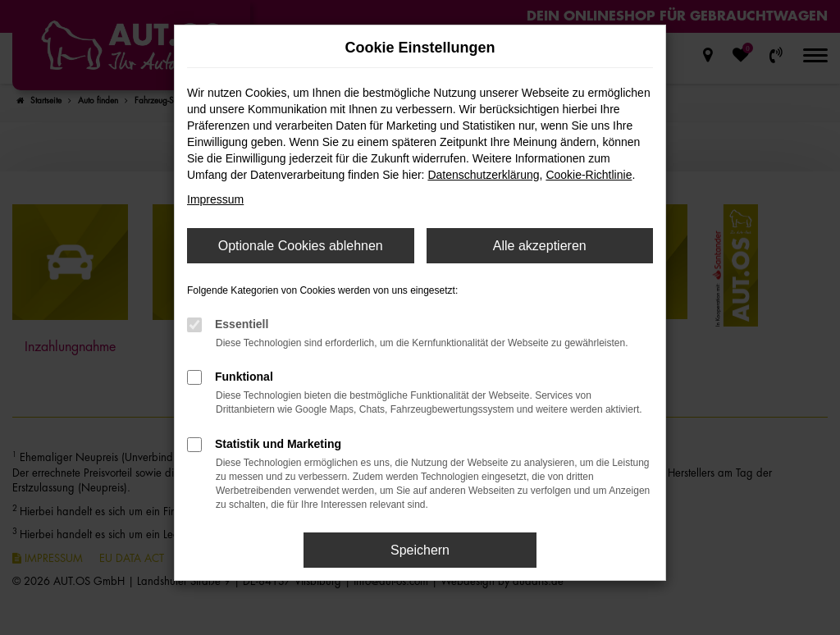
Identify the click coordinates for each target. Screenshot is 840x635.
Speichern (420, 550)
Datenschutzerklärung (483, 175)
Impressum (215, 199)
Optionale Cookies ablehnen (301, 246)
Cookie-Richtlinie (589, 175)
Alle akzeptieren (540, 246)
